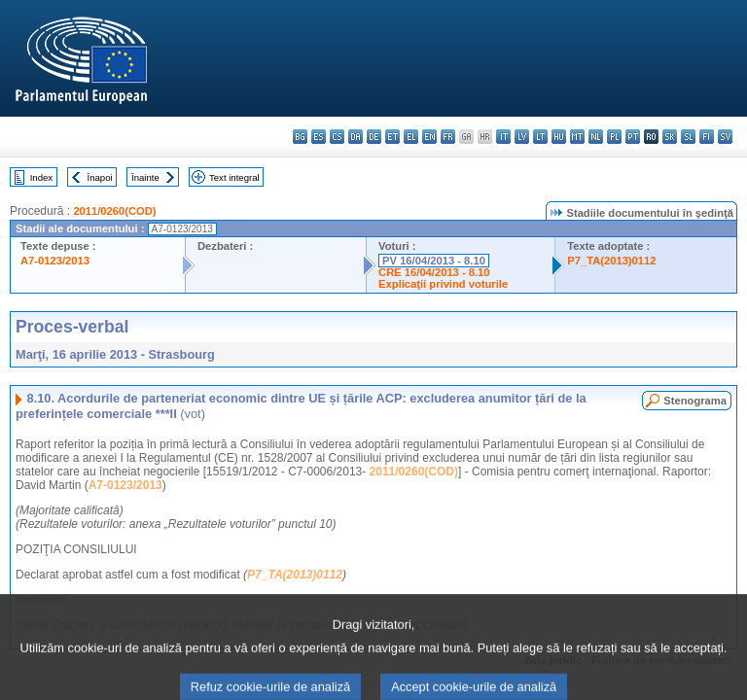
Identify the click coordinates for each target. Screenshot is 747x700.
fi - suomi (707, 137)
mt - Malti (577, 137)
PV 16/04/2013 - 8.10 (434, 261)
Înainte (145, 177)
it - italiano (503, 137)
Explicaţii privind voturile (443, 284)
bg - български (300, 137)
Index (41, 177)
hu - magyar (559, 137)
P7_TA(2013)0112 (611, 261)
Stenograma (695, 401)
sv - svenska (725, 137)
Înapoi (100, 177)
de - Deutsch (374, 137)
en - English (429, 137)
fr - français (448, 137)
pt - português (633, 137)
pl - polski (614, 137)
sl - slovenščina (688, 137)
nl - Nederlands (596, 137)
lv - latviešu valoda (522, 137)
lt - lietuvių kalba (540, 137)
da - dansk (356, 137)
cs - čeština (337, 137)
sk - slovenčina (670, 137)
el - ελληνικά (411, 137)
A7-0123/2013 (55, 261)
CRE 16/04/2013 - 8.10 (434, 272)
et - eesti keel (392, 137)
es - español (319, 137)
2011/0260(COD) (114, 211)
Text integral (234, 177)
